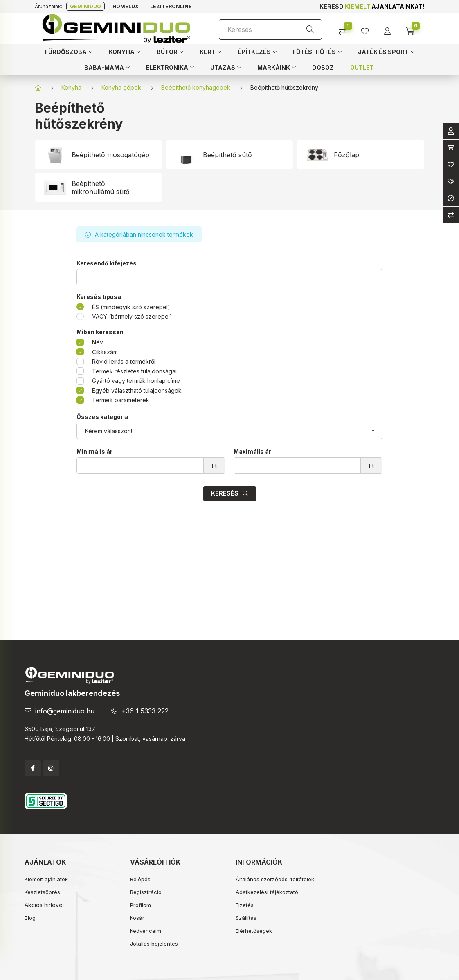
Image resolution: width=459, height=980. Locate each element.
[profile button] (368, 28)
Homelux (126, 6)
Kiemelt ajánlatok (46, 879)
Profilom (141, 905)
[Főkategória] (38, 88)
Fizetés (245, 905)
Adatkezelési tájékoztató (267, 892)
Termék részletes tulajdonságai (134, 371)
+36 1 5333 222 (145, 711)
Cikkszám (105, 352)
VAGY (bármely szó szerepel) (132, 316)
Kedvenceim (146, 931)
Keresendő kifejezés (107, 263)
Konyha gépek (121, 87)
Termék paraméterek (121, 400)
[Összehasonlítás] (345, 28)
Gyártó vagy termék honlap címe (136, 381)
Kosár (137, 918)
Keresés (225, 493)
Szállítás (246, 918)
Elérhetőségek (254, 931)
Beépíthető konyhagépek (196, 87)
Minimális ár (94, 452)
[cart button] (413, 28)
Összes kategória (102, 417)
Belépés (140, 879)
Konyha (71, 87)
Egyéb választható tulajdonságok (137, 390)
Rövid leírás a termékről (124, 361)
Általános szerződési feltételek (275, 879)
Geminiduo (85, 6)
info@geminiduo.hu (65, 711)
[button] (69, 52)
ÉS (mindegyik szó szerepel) (131, 307)
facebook (33, 768)
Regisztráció (146, 892)
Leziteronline (171, 6)
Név (98, 342)
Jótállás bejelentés (154, 944)
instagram (51, 768)
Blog (30, 918)
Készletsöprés (42, 892)
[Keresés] (270, 29)
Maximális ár (252, 452)
